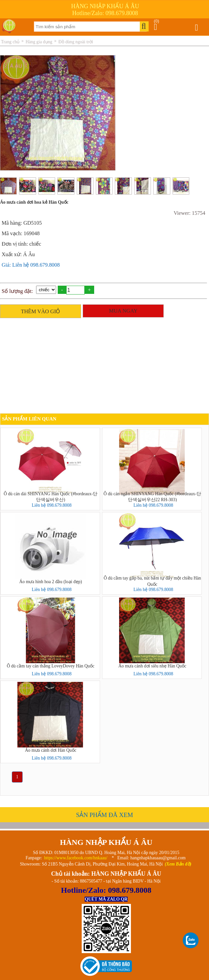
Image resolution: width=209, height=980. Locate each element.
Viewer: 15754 (189, 213)
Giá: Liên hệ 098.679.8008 (31, 265)
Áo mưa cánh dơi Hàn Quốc (51, 750)
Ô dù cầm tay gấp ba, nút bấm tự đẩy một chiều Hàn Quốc (152, 581)
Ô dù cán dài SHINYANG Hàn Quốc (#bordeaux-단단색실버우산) (51, 497)
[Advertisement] (103, 367)
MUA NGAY (123, 311)
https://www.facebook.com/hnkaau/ (76, 858)
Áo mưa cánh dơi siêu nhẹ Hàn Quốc (152, 666)
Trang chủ (10, 42)
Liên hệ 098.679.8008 (52, 505)
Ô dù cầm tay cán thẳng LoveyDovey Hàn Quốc (51, 666)
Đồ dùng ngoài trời (76, 42)
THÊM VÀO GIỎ (41, 311)
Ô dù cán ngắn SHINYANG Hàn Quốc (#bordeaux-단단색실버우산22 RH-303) (152, 497)
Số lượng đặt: (17, 291)
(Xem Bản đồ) (178, 864)
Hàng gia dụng (39, 42)
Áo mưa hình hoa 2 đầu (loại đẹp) (51, 582)
